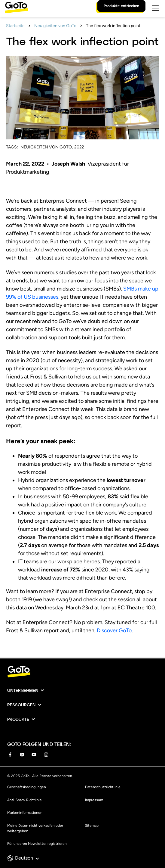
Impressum (94, 800)
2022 (79, 147)
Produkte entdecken (121, 6)
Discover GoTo (114, 630)
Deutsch (27, 858)
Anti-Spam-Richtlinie (24, 800)
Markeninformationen (25, 813)
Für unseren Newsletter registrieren (37, 844)
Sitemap (92, 826)
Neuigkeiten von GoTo (55, 26)
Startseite (15, 26)
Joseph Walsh (69, 164)
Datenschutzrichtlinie (103, 787)
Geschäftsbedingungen (27, 787)
